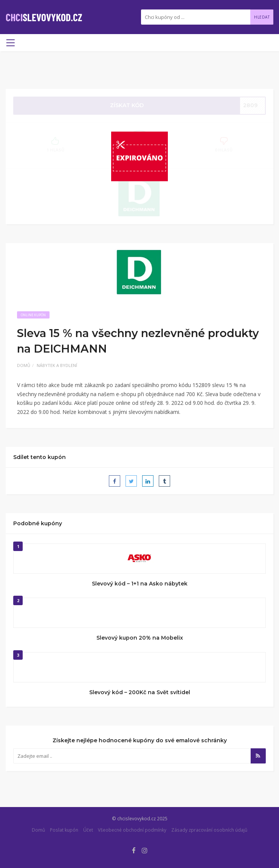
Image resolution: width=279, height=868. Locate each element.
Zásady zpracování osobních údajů (209, 830)
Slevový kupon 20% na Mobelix (140, 638)
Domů (24, 365)
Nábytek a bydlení (57, 365)
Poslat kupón (64, 830)
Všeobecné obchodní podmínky (132, 830)
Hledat (262, 17)
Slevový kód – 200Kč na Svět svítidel (140, 692)
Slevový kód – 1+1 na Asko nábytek (140, 584)
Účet (88, 830)
